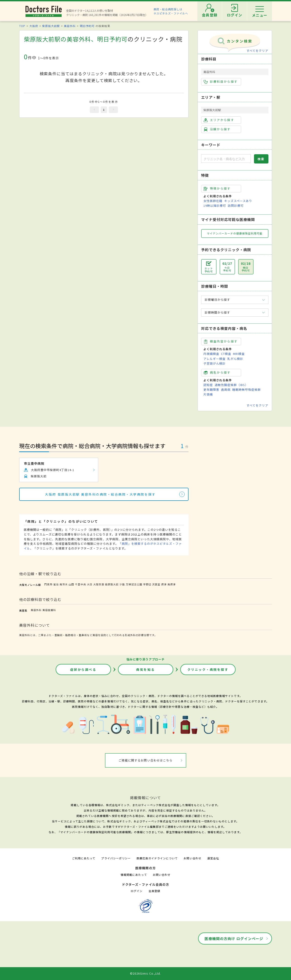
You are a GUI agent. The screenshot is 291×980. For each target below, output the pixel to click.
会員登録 (154, 891)
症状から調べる (83, 669)
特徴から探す (217, 189)
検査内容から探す (221, 341)
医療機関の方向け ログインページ (234, 939)
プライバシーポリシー (116, 858)
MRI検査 (239, 354)
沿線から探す (217, 129)
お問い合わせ (192, 858)
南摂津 (172, 584)
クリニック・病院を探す (208, 669)
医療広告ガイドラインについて (157, 858)
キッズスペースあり (238, 201)
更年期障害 (211, 390)
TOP (22, 26)
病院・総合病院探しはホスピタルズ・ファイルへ (171, 11)
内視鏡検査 (211, 354)
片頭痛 (208, 394)
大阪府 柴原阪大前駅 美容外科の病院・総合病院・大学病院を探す (100, 494)
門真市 (48, 584)
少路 (122, 584)
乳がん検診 (235, 359)
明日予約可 (87, 26)
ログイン (137, 891)
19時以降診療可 (215, 206)
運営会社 (213, 858)
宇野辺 (147, 584)
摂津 (164, 584)
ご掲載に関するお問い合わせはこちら (145, 760)
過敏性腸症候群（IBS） (231, 385)
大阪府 (34, 26)
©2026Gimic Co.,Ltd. (146, 973)
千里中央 (80, 584)
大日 (90, 584)
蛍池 (56, 584)
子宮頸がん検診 (214, 363)
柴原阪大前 (112, 584)
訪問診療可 (236, 206)
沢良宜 (156, 584)
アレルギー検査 (214, 359)
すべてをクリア (257, 51)
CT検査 (226, 354)
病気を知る (145, 669)
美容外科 (70, 26)
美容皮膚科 (49, 610)
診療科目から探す (221, 82)
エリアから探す (219, 120)
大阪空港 (99, 584)
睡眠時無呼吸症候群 (247, 390)
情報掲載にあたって (134, 875)
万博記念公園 (134, 584)
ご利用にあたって (84, 858)
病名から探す (217, 373)
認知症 (208, 385)
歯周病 (226, 390)
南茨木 (64, 584)
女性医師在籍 (213, 201)
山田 (71, 584)
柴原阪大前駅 (51, 26)
